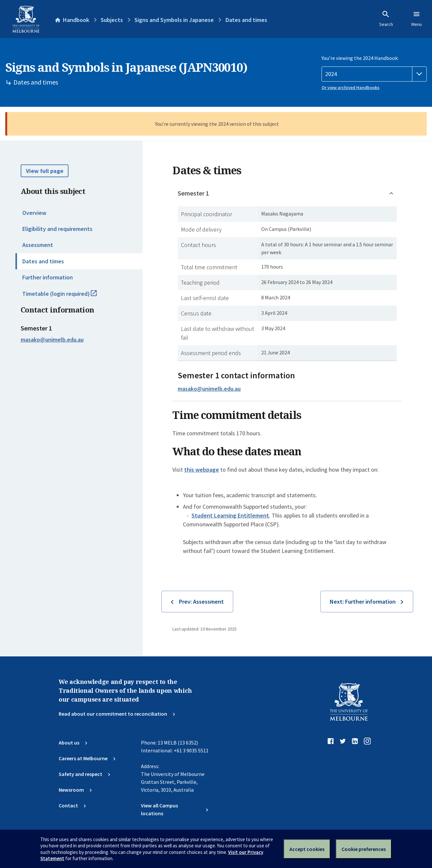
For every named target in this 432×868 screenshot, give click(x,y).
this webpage (202, 470)
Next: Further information (363, 602)
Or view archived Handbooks (351, 87)
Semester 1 (193, 193)
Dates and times (43, 261)
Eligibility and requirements (57, 229)
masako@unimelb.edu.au (52, 340)
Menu (417, 19)
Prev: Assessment (201, 602)
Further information (48, 277)
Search (386, 19)
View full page (45, 171)
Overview (34, 213)
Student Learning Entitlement (230, 515)
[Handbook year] (374, 74)
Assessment (38, 245)
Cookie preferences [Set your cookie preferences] (364, 849)
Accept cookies (307, 849)
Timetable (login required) (67, 296)
